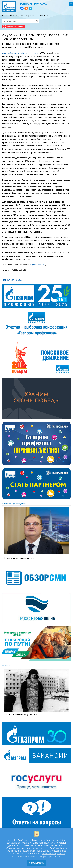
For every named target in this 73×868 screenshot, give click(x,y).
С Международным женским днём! (20, 558)
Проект (6, 665)
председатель (17, 16)
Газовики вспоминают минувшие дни (20, 714)
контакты (43, 16)
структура (31, 16)
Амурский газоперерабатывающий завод (21, 53)
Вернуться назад (12, 280)
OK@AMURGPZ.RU (37, 265)
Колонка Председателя (14, 504)
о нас (5, 16)
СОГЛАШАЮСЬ (36, 863)
